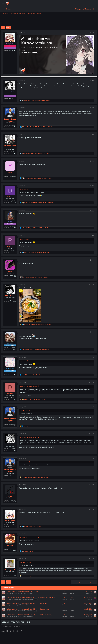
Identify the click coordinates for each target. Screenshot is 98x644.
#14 (93, 407)
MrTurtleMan (10, 296)
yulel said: (23, 189)
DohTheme (79, 641)
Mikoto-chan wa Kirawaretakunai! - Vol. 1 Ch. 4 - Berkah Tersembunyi (29, 615)
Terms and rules (36, 637)
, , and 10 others (36, 153)
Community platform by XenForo (81, 640)
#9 (93, 260)
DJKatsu (10, 197)
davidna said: (24, 411)
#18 (93, 509)
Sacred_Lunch (10, 570)
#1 (93, 32)
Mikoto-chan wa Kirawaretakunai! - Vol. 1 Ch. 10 (22, 592)
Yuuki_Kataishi (10, 521)
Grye (10, 271)
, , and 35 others (39, 127)
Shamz (10, 496)
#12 (93, 357)
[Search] (7, 9)
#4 (93, 134)
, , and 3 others (36, 426)
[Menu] (3, 3)
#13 (93, 382)
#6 (93, 186)
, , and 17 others (38, 178)
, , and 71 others (37, 100)
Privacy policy (48, 637)
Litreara (90, 611)
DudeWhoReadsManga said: (29, 386)
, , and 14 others (39, 203)
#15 (93, 434)
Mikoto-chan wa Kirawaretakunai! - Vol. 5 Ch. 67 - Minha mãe (27, 603)
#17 (93, 485)
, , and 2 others (35, 399)
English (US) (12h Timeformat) (11, 637)
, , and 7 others (36, 228)
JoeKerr (90, 599)
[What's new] (94, 9)
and (28, 551)
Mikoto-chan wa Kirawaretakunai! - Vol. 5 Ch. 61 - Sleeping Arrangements (31, 597)
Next (8, 27)
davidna (10, 394)
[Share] (91, 33)
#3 (93, 108)
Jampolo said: (24, 562)
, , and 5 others (36, 350)
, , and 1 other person (36, 277)
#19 (93, 534)
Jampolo (10, 545)
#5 (93, 161)
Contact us (26, 637)
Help (56, 637)
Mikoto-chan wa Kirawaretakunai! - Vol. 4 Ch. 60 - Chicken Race (28, 609)
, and (33, 527)
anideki (10, 445)
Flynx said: (23, 239)
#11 (93, 332)
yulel (10, 172)
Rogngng (10, 247)
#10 (93, 285)
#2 (93, 81)
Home (61, 637)
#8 (93, 235)
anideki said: (24, 462)
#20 (93, 559)
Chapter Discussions (27, 593)
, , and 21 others (37, 252)
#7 (93, 210)
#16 (93, 458)
